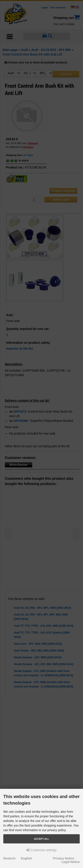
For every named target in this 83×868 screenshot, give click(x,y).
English (26, 858)
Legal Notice (71, 862)
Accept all (41, 839)
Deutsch (9, 858)
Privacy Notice (64, 858)
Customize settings (41, 850)
